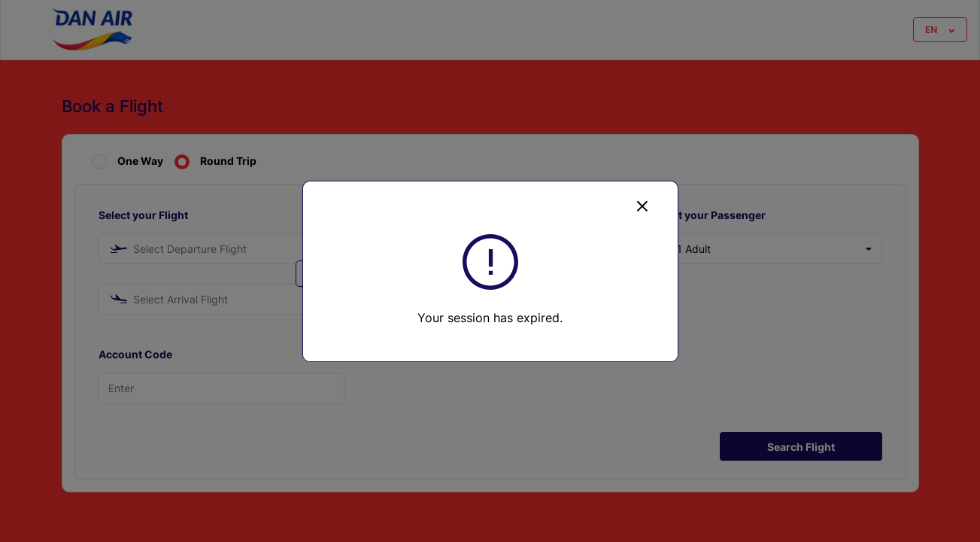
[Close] (642, 206)
